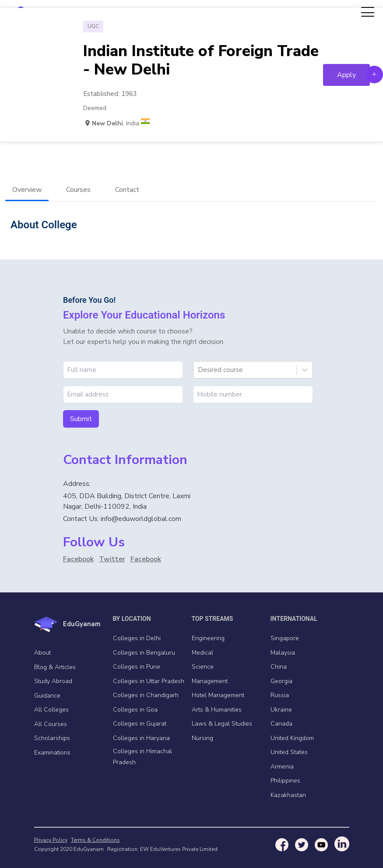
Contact (127, 190)
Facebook (78, 559)
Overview (27, 190)
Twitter (112, 559)
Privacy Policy (51, 840)
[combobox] (199, 370)
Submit (81, 419)
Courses (78, 190)
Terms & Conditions (95, 840)
